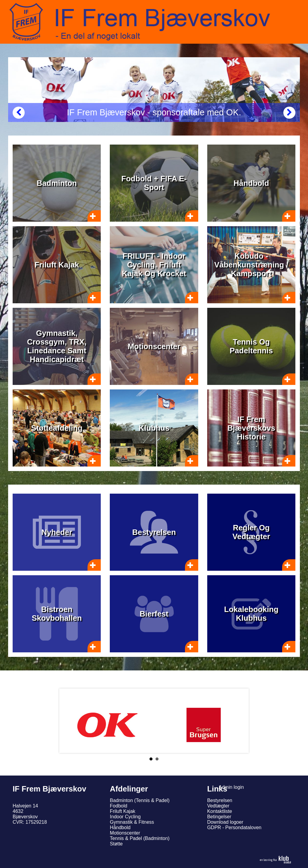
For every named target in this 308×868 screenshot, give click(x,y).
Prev (69, 721)
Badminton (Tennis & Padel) (140, 800)
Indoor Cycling (125, 817)
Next (239, 721)
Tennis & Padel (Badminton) (140, 838)
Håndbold (120, 827)
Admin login (231, 787)
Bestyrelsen (220, 800)
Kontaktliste (220, 811)
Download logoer (225, 822)
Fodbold (119, 806)
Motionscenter (125, 833)
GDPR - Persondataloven (234, 827)
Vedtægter (218, 806)
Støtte (116, 844)
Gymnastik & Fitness (132, 822)
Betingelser (219, 817)
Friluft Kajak (122, 811)
